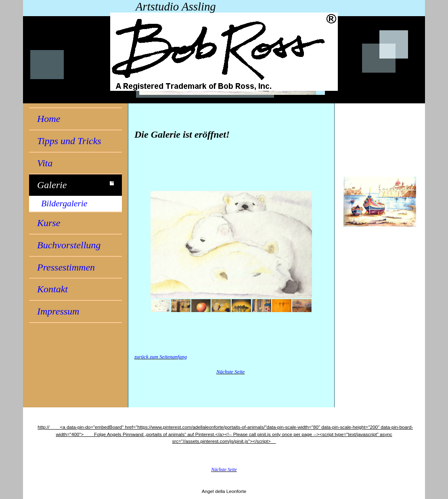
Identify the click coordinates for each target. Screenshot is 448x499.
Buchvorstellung (69, 245)
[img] (224, 52)
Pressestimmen (66, 267)
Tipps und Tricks (69, 141)
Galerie (52, 185)
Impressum (58, 311)
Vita (45, 163)
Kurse (49, 223)
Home (49, 119)
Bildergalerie (64, 203)
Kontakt (52, 289)
